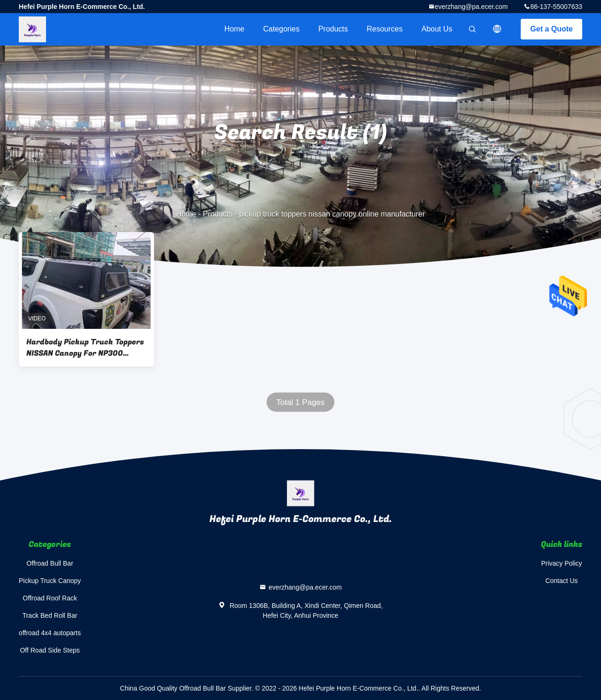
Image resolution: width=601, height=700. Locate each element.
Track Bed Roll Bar (50, 615)
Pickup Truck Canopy (50, 581)
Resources (385, 29)
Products (333, 29)
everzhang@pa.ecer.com (471, 7)
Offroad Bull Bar (50, 563)
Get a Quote (551, 29)
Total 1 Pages (300, 402)
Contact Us (561, 581)
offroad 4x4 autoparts (50, 633)
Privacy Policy (561, 563)
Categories (281, 29)
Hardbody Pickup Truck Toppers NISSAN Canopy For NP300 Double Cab (85, 348)
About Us (437, 29)
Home (235, 29)
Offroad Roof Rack (50, 598)
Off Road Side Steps (50, 650)
